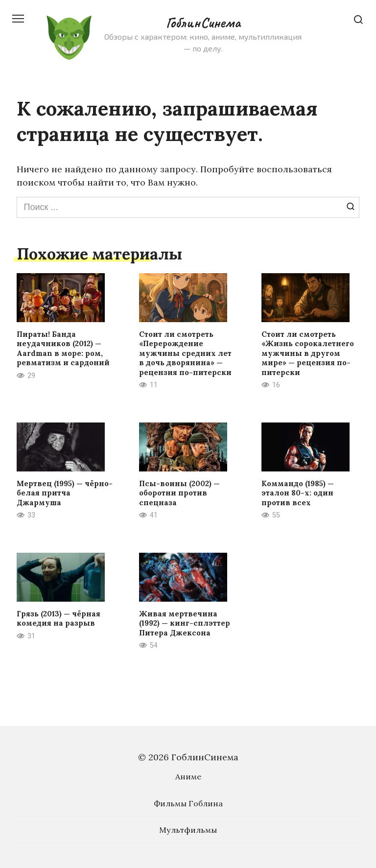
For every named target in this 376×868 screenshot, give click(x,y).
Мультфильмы (188, 830)
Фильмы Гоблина (188, 803)
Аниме (188, 776)
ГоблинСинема (203, 23)
